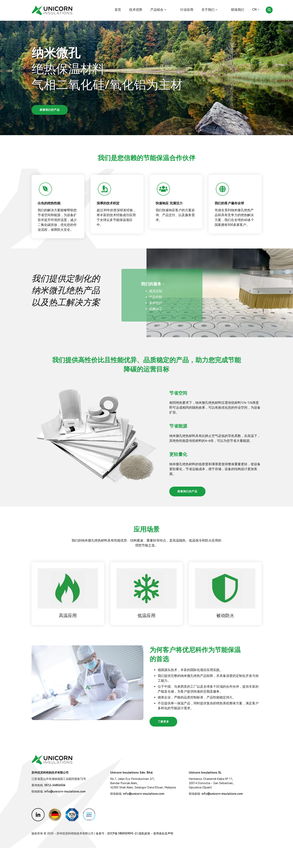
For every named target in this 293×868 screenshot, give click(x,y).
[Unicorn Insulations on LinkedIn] (38, 835)
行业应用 (192, 10)
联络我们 (238, 10)
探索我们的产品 (50, 110)
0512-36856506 (55, 805)
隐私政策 (144, 854)
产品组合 (170, 10)
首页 (129, 10)
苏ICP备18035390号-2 (122, 854)
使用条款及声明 (163, 854)
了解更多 (163, 742)
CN (256, 9)
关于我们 (215, 10)
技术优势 (147, 10)
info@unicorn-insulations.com (65, 812)
